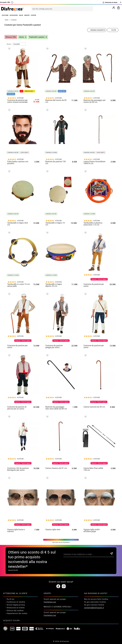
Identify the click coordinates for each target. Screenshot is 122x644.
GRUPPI (27, 15)
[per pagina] (19, 44)
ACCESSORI (14, 15)
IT (121, 2)
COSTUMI (5, 15)
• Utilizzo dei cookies (15, 610)
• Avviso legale (12, 605)
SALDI (21, 15)
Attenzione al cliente (110, 2)
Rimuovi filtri (11, 37)
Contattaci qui (50, 602)
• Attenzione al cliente (15, 608)
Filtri (114, 30)
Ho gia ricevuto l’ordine (94, 605)
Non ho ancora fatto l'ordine (96, 599)
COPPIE (33, 15)
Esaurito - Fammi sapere (99, 279)
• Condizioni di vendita (15, 602)
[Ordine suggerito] (97, 30)
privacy (22, 605)
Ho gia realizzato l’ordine (95, 602)
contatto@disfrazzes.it (94, 608)
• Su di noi (10, 599)
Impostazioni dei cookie (17, 613)
